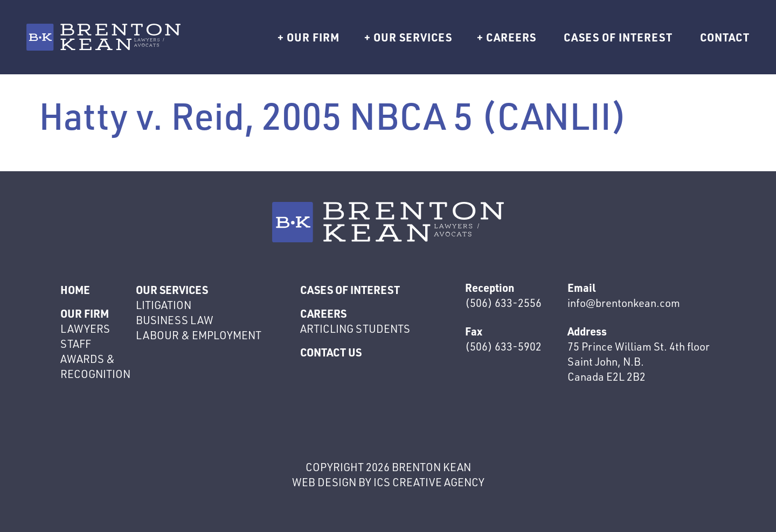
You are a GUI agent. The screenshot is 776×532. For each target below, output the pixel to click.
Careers (511, 37)
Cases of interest (618, 37)
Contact (725, 37)
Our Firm (313, 37)
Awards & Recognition (95, 366)
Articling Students (355, 329)
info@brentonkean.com (624, 303)
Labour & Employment (199, 335)
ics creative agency (429, 482)
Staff (76, 344)
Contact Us (331, 352)
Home (75, 290)
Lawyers (85, 329)
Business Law (175, 320)
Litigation (164, 305)
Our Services (413, 37)
